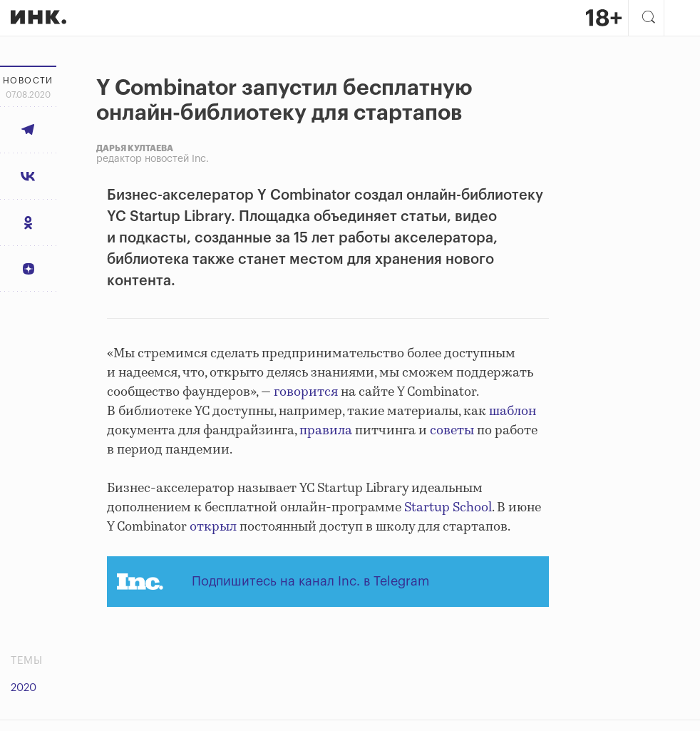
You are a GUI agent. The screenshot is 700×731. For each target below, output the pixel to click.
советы (452, 431)
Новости (28, 81)
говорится (306, 392)
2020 (24, 688)
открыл (213, 527)
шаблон (513, 411)
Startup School (448, 508)
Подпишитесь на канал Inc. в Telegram (310, 581)
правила (326, 431)
